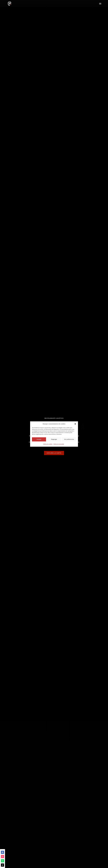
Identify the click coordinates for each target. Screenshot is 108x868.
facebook (3, 852)
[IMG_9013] (10, 1)
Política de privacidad (59, 444)
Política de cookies (48, 444)
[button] (75, 424)
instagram (3, 857)
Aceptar (39, 439)
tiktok (3, 865)
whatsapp (3, 861)
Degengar (54, 439)
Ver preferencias (69, 439)
